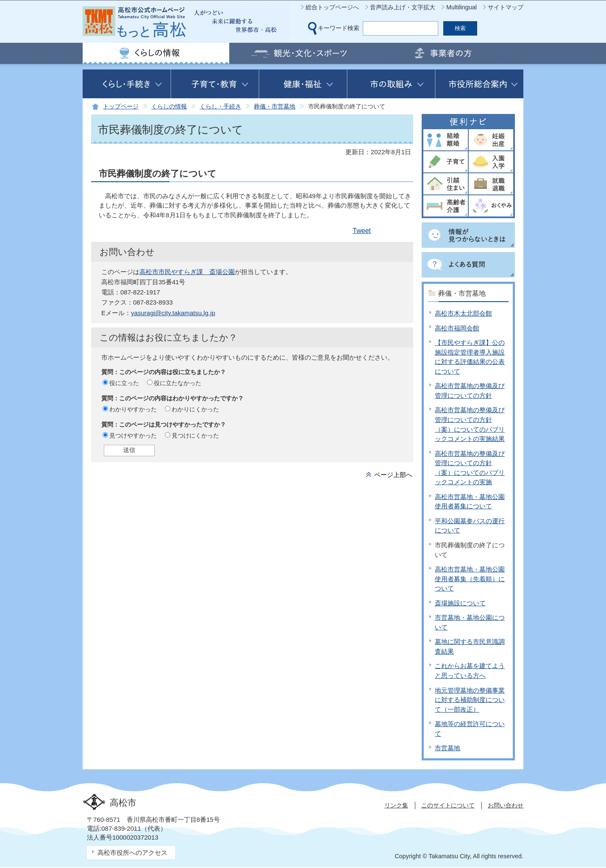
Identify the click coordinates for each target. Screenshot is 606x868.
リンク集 (396, 805)
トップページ (121, 107)
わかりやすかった (133, 409)
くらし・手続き (220, 107)
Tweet (362, 231)
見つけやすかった (133, 435)
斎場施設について (460, 603)
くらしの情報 (169, 107)
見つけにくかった (195, 435)
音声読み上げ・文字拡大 (403, 7)
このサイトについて (448, 805)
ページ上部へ (393, 475)
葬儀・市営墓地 (275, 107)
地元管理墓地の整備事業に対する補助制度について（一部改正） (470, 700)
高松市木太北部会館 (463, 313)
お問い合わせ (506, 805)
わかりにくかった (195, 409)
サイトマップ (506, 7)
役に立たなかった (178, 383)
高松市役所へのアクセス (132, 853)
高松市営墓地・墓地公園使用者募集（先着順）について (470, 579)
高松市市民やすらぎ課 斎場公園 (187, 272)
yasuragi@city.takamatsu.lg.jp (173, 313)
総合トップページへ (332, 7)
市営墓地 (448, 748)
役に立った (124, 383)
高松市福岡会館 (457, 328)
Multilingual (461, 7)
